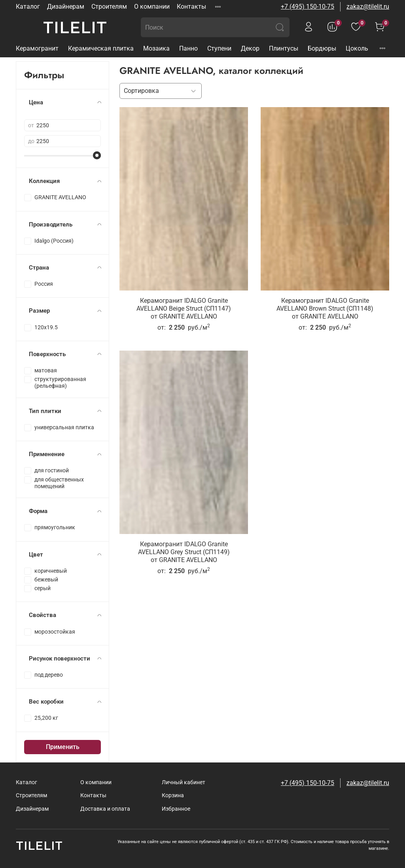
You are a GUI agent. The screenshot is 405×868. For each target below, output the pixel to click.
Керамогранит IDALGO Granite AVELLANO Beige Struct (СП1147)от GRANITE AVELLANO (184, 309)
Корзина (173, 795)
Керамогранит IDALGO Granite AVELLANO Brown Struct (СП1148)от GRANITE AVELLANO (325, 309)
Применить (63, 747)
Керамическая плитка (101, 48)
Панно (188, 48)
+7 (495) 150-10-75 (308, 7)
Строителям (109, 7)
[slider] (97, 155)
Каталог (28, 7)
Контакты (191, 7)
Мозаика (156, 48)
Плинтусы (284, 48)
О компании (152, 7)
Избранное (176, 809)
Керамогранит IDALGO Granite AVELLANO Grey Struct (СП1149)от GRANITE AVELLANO (184, 552)
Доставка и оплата (105, 809)
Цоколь (357, 48)
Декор (250, 48)
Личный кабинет (184, 782)
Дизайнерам (66, 7)
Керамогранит (37, 48)
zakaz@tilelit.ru (368, 7)
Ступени (219, 48)
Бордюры (322, 48)
